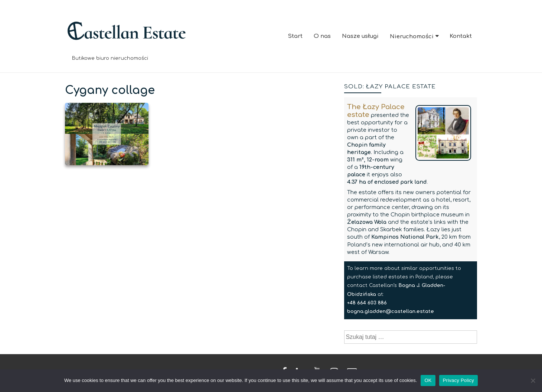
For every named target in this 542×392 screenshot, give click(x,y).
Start (295, 36)
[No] (533, 380)
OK (428, 380)
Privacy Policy (458, 380)
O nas (322, 36)
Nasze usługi (360, 36)
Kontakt (461, 36)
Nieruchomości (412, 37)
